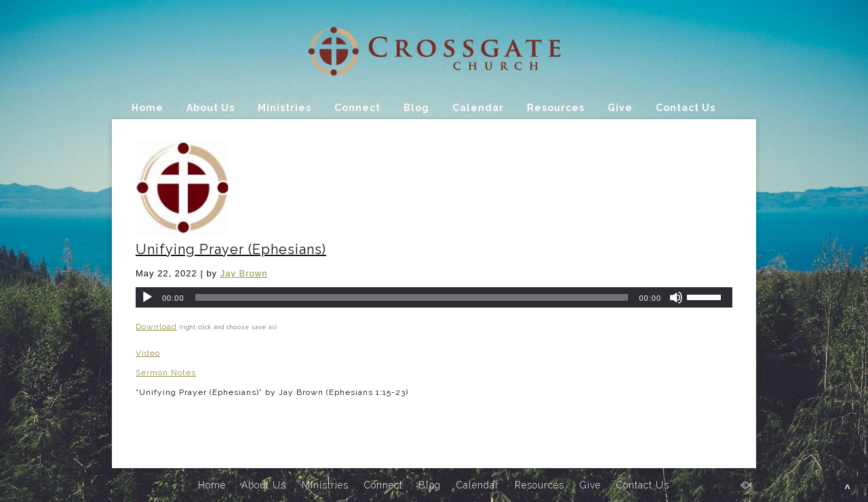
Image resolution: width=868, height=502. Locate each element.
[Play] (147, 297)
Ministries (284, 108)
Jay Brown (244, 273)
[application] (434, 297)
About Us (211, 108)
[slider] (412, 297)
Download (156, 327)
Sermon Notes (166, 373)
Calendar (478, 108)
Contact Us (686, 108)
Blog (416, 108)
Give (620, 108)
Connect (357, 108)
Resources (556, 108)
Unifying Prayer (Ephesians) (231, 249)
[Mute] (676, 297)
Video (148, 353)
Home (147, 108)
